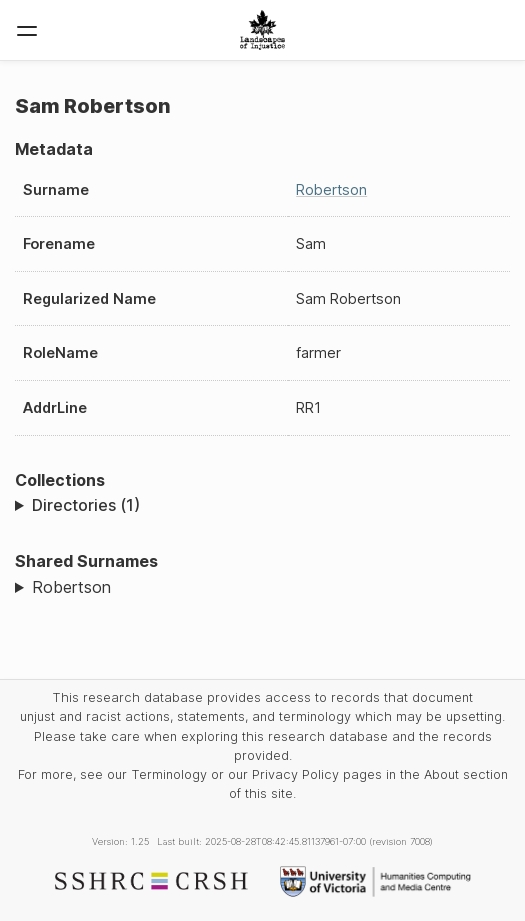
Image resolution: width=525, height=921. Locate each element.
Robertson (331, 189)
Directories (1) (86, 505)
